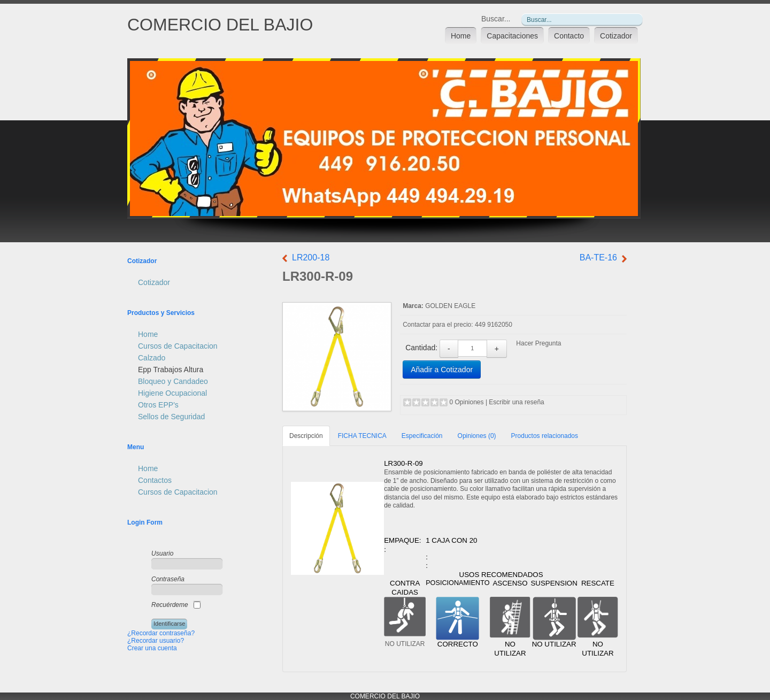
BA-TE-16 (598, 257)
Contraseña (168, 579)
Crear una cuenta (152, 648)
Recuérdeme (170, 605)
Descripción (306, 436)
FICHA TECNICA (362, 436)
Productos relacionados (545, 436)
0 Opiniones (467, 402)
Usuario (162, 553)
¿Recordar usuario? (156, 641)
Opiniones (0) (477, 436)
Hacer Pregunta (538, 343)
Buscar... (496, 19)
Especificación (422, 436)
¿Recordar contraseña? (161, 633)
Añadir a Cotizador (442, 370)
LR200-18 (311, 257)
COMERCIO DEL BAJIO (220, 25)
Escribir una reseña (516, 402)
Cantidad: (421, 348)
